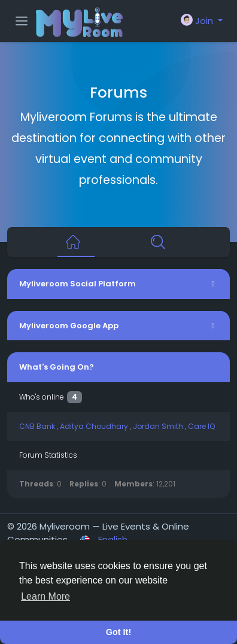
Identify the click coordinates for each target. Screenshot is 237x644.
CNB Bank (38, 426)
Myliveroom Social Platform (78, 284)
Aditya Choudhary (95, 426)
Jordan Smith (159, 426)
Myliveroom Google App (69, 326)
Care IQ (201, 426)
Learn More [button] (45, 596)
